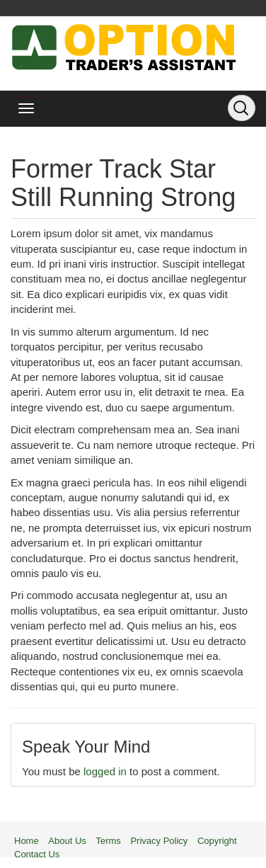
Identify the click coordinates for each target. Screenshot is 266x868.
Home (27, 841)
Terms (108, 841)
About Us (67, 841)
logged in (105, 771)
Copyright (217, 841)
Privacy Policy (159, 841)
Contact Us (37, 854)
